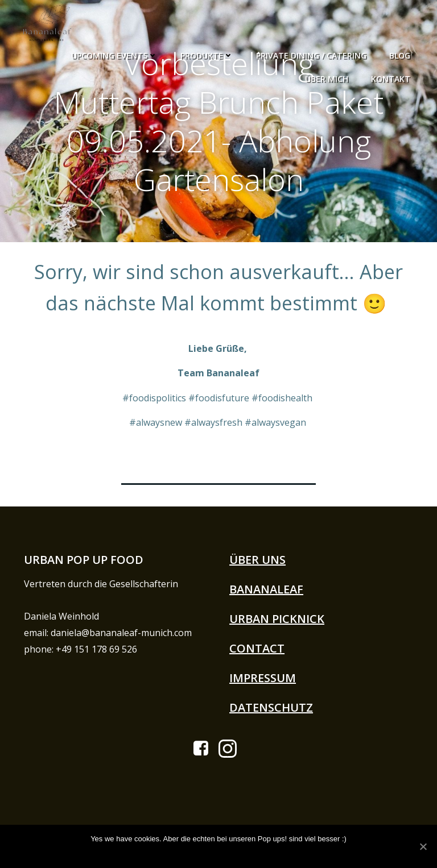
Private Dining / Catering (313, 53)
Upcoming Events (116, 53)
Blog (401, 53)
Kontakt (392, 76)
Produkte (209, 53)
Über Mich (328, 76)
